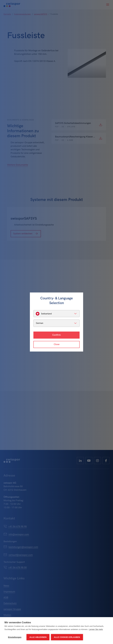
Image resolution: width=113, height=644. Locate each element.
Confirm (56, 335)
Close (57, 344)
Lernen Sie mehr (96, 629)
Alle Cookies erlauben (67, 637)
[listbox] (56, 314)
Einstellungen (15, 637)
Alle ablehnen (38, 637)
